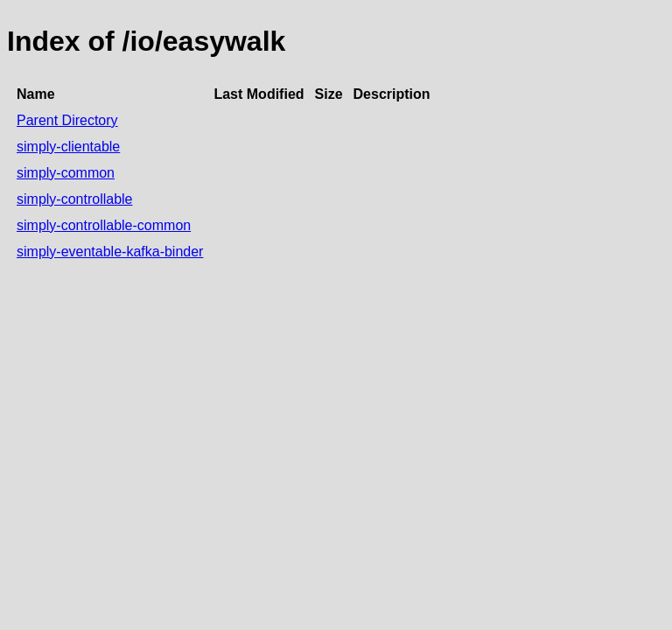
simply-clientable (68, 147)
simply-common (66, 173)
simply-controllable (75, 199)
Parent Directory (67, 120)
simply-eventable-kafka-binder (110, 252)
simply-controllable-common (104, 225)
